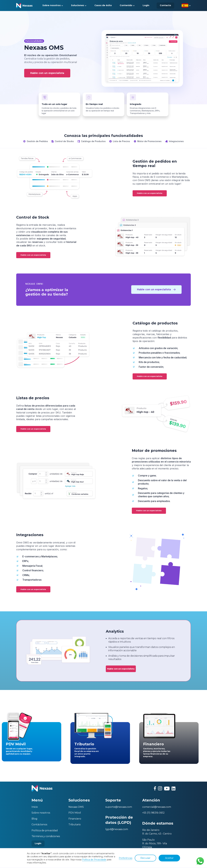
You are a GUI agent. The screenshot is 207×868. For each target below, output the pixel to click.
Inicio (35, 807)
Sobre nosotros (41, 813)
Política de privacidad (45, 830)
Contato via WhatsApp (200, 861)
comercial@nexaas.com (157, 807)
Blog (34, 819)
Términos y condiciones (46, 836)
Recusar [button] (145, 858)
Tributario (75, 824)
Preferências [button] (126, 858)
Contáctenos (39, 824)
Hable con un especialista (47, 73)
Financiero (75, 819)
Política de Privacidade (94, 860)
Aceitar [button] (169, 858)
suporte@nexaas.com (119, 807)
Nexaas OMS (76, 807)
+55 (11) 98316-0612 (153, 813)
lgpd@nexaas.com (117, 829)
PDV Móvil (75, 813)
